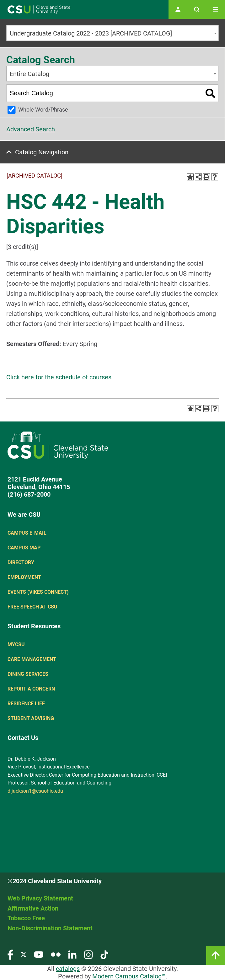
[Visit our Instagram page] (88, 954)
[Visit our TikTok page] (104, 954)
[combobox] (112, 33)
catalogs (68, 969)
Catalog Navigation (42, 152)
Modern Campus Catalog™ (129, 976)
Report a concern (31, 689)
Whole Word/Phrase (43, 110)
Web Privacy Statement (40, 898)
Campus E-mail (27, 533)
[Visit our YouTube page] (39, 954)
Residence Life (26, 704)
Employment (24, 577)
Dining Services (28, 674)
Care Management (32, 659)
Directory (21, 562)
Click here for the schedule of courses (59, 377)
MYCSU (16, 644)
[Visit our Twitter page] (24, 954)
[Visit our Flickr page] (56, 954)
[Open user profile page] (178, 9)
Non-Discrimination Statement (50, 928)
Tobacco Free (26, 918)
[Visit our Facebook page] (10, 954)
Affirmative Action (33, 908)
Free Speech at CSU (32, 607)
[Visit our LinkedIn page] (72, 954)
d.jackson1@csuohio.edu (35, 791)
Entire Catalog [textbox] (29, 74)
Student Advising (31, 718)
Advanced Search (31, 129)
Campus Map (24, 548)
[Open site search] (197, 9)
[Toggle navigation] (216, 9)
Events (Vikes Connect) (38, 592)
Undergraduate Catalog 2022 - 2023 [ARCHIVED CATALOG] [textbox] (91, 33)
